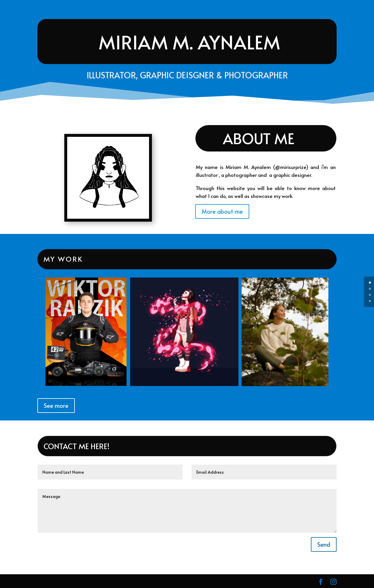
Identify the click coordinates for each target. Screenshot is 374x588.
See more (56, 406)
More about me (222, 211)
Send (324, 544)
